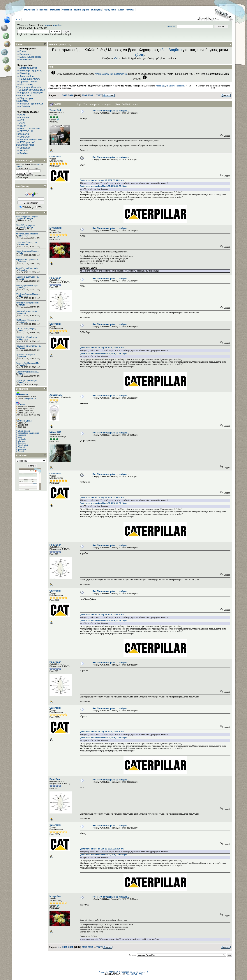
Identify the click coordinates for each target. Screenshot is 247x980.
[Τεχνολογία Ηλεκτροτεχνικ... (28, 380)
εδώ (163, 50)
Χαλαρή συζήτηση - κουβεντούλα (84, 86)
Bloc (128, 974)
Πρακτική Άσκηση (29, 82)
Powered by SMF (106, 972)
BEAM (23, 126)
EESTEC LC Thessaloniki (24, 133)
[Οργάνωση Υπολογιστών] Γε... (29, 346)
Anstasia (22, 262)
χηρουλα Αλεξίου (26, 219)
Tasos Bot (23, 270)
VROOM (24, 150)
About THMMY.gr (126, 10)
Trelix (21, 253)
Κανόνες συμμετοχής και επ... (28, 303)
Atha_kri (21, 447)
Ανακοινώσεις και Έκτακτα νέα (111, 74)
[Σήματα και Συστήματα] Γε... (28, 277)
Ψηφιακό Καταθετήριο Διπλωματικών (29, 94)
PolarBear (55, 278)
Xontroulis (22, 439)
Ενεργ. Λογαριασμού (30, 57)
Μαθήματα (55, 10)
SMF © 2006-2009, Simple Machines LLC (131, 972)
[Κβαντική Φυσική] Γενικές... (27, 372)
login (47, 25)
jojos (20, 437)
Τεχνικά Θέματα (81, 10)
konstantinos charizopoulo (29, 433)
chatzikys (171, 86)
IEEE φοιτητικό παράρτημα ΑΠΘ (26, 144)
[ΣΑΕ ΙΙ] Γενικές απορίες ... (27, 329)
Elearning (25, 73)
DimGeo (22, 374)
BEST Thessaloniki (30, 128)
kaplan (21, 279)
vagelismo (22, 435)
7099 (90, 95)
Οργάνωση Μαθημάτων (26, 355)
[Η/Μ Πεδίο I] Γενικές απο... (27, 337)
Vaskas (22, 348)
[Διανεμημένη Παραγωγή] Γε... (28, 363)
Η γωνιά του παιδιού (122, 86)
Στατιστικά (22, 389)
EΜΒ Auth (25, 137)
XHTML (134, 974)
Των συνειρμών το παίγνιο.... (28, 217)
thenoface (22, 443)
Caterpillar (55, 157)
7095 (65, 95)
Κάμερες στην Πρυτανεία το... (28, 260)
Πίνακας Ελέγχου (26, 161)
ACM (22, 115)
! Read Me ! (43, 10)
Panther (24, 153)
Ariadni (21, 451)
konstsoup (22, 449)
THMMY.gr (53, 86)
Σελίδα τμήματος (28, 68)
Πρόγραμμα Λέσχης (30, 79)
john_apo (22, 441)
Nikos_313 (23, 236)
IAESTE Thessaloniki (31, 139)
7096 (71, 95)
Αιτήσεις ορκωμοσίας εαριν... (28, 286)
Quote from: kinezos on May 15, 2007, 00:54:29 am (102, 180)
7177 (99, 95)
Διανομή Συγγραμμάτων (32, 90)
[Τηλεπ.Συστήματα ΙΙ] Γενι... (27, 242)
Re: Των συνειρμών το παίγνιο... (111, 111)
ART (22, 120)
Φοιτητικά (67, 10)
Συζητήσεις (96, 10)
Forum (23, 51)
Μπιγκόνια (55, 228)
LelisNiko (22, 322)
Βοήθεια (175, 50)
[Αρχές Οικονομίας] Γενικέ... (27, 251)
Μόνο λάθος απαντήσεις (26, 225)
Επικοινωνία (26, 60)
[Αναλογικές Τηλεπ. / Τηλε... (27, 311)
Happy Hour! (110, 10)
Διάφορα (106, 86)
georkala (22, 313)
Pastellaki (23, 365)
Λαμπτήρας (56, 395)
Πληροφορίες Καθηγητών (25, 100)
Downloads (30, 10)
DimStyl (22, 305)
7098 (84, 95)
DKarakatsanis (24, 431)
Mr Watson (23, 244)
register (57, 25)
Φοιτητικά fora (27, 76)
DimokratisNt (23, 445)
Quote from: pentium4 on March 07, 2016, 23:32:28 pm (103, 186)
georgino (22, 357)
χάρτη (140, 55)
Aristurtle (24, 117)
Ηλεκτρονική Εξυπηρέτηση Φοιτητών (29, 86)
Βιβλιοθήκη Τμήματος (31, 71)
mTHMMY (25, 106)
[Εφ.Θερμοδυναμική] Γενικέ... (28, 294)
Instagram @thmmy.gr (31, 104)
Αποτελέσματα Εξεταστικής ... (28, 234)
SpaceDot (25, 148)
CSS (141, 974)
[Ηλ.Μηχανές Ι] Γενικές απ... (27, 320)
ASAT (22, 123)
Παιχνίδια (139, 86)
